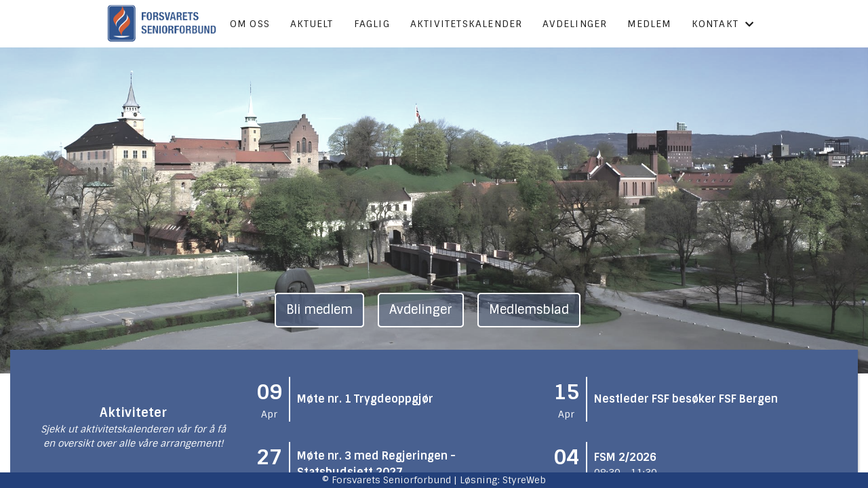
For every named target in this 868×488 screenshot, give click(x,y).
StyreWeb (524, 480)
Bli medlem (319, 310)
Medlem (649, 24)
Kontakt (723, 24)
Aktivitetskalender (467, 24)
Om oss (250, 24)
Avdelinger (575, 24)
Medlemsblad (529, 310)
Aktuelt (312, 24)
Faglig (372, 24)
